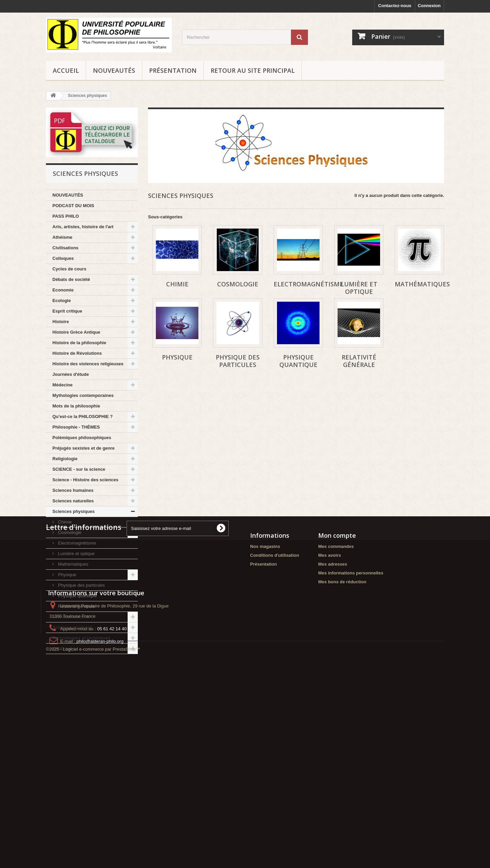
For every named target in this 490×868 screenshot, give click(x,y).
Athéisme (62, 237)
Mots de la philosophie (76, 406)
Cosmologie (69, 532)
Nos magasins (265, 711)
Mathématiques (73, 564)
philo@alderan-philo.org (100, 823)
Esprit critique (67, 311)
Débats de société (71, 279)
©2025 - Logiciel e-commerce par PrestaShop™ (93, 849)
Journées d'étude (71, 374)
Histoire (61, 322)
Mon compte (337, 700)
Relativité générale (76, 606)
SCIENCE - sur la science (79, 469)
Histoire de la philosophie (79, 343)
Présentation (173, 70)
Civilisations (66, 248)
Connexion (429, 6)
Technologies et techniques (81, 638)
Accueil (66, 70)
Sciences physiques (73, 511)
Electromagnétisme (76, 543)
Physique (67, 575)
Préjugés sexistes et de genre (84, 448)
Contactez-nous (395, 6)
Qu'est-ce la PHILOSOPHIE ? (83, 416)
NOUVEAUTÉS (114, 70)
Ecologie (62, 301)
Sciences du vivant (72, 627)
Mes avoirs (330, 720)
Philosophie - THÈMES (76, 427)
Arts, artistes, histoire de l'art (83, 227)
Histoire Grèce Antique (76, 332)
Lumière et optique (76, 554)
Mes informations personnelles (351, 738)
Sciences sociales (71, 617)
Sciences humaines (73, 490)
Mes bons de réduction (342, 747)
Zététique (62, 648)
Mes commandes (336, 711)
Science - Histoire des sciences (85, 480)
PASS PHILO (66, 216)
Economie (63, 290)
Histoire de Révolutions (77, 353)
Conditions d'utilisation (275, 720)
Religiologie (65, 459)
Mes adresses (333, 729)
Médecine (62, 385)
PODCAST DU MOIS (73, 206)
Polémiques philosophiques (82, 438)
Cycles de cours (69, 269)
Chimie (64, 522)
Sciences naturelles (73, 501)
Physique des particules (81, 585)
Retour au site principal (253, 70)
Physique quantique (77, 596)
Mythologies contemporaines (83, 395)
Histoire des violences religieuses (88, 364)
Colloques (63, 258)
